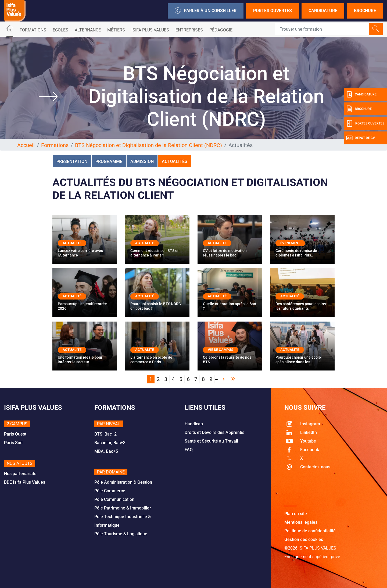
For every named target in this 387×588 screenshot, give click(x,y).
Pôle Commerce (110, 491)
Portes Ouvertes (273, 11)
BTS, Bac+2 (105, 434)
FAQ (189, 450)
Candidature (323, 11)
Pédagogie (221, 30)
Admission (142, 161)
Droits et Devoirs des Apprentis (214, 432)
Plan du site (296, 514)
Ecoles (60, 30)
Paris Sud (13, 443)
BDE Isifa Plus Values (25, 482)
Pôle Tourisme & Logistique (121, 534)
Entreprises (189, 30)
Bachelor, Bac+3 (110, 443)
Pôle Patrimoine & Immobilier (123, 508)
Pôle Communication (114, 499)
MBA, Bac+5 (106, 451)
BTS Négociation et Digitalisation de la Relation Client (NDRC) (148, 145)
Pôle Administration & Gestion (123, 482)
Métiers (116, 30)
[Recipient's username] (322, 29)
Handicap (194, 424)
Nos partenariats (20, 474)
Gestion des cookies (304, 539)
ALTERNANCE (88, 30)
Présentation (72, 161)
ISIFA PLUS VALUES (150, 30)
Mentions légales (301, 522)
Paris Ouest (15, 434)
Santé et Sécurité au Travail (211, 441)
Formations (33, 30)
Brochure (365, 11)
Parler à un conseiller (206, 11)
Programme (109, 161)
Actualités (175, 161)
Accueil (26, 145)
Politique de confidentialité (310, 531)
